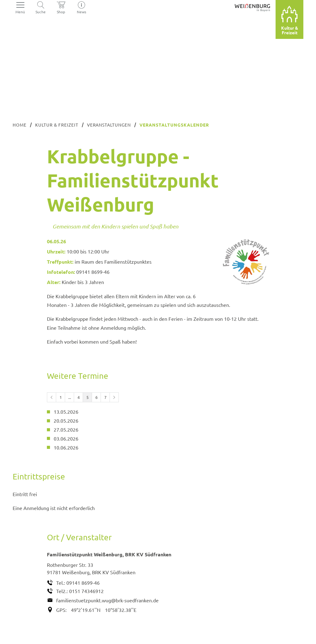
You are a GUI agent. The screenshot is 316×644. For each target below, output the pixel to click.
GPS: (61, 610)
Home (20, 125)
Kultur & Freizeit (57, 125)
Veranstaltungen (109, 125)
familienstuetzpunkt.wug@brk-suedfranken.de (107, 600)
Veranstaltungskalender (174, 125)
